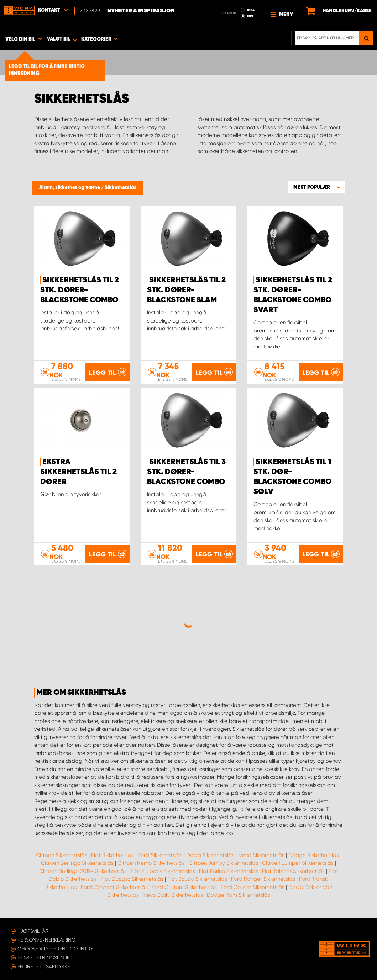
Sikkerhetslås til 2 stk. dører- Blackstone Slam (186, 290)
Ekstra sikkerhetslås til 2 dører (78, 472)
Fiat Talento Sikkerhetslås (293, 871)
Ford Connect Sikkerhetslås (114, 887)
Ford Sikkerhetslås (160, 855)
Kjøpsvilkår (33, 931)
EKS (250, 16)
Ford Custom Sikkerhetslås (184, 887)
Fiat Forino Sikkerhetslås (229, 871)
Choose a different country (55, 949)
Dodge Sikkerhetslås (314, 855)
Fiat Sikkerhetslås (112, 855)
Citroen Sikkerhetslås (62, 855)
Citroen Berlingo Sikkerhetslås (77, 863)
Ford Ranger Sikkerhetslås (263, 879)
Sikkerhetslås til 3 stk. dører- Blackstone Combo (186, 472)
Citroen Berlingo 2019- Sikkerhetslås (83, 871)
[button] (316, 187)
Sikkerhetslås (121, 188)
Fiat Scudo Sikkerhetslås (197, 879)
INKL (251, 10)
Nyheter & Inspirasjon (141, 11)
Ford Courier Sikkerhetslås (253, 887)
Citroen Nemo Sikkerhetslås (151, 863)
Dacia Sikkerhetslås (210, 855)
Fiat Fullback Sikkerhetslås (163, 871)
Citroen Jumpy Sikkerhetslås (223, 863)
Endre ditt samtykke (44, 966)
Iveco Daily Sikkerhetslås (173, 895)
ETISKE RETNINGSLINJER (45, 958)
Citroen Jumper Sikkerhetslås (298, 863)
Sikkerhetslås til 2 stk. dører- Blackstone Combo (80, 290)
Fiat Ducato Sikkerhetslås (132, 879)
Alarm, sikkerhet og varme (70, 188)
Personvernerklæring (46, 940)
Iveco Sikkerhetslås (261, 855)
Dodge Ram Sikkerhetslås (239, 895)
